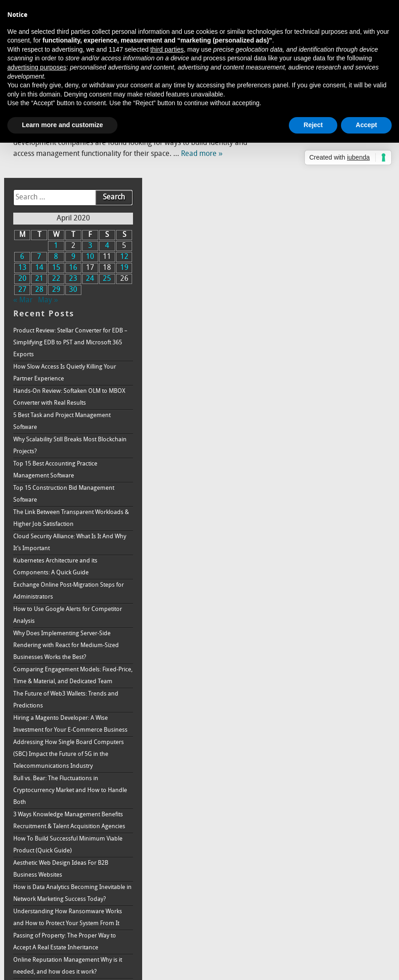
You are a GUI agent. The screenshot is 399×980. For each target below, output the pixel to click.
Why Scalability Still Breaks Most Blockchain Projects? (321, 335)
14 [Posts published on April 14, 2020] (303, 157)
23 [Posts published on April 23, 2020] (332, 168)
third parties (167, 49)
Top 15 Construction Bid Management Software (330, 383)
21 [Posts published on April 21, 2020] (303, 168)
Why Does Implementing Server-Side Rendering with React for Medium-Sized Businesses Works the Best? (332, 534)
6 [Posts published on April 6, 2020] (287, 146)
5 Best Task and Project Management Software (328, 310)
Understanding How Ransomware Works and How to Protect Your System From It (331, 860)
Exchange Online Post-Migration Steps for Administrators (330, 480)
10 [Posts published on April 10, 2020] (347, 146)
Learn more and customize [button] (62, 125)
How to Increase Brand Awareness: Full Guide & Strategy (331, 939)
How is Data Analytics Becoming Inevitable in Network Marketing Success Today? (322, 824)
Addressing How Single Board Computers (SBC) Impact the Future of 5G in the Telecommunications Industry (332, 667)
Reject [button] (313, 125)
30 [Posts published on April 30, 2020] (332, 179)
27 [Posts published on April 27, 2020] (287, 179)
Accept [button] (366, 125)
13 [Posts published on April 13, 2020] (287, 157)
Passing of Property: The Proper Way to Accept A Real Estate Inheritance (331, 890)
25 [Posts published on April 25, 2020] (362, 168)
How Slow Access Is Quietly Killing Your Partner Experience (331, 262)
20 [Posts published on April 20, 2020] (287, 168)
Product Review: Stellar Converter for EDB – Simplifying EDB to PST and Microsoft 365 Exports (328, 232)
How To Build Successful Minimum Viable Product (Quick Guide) (325, 769)
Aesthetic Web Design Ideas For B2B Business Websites (327, 794)
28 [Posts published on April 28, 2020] (303, 179)
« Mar (289, 189)
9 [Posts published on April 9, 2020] (332, 146)
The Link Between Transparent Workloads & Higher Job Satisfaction (327, 407)
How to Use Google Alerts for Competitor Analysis (318, 504)
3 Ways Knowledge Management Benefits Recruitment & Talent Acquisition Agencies (323, 739)
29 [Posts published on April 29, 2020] (317, 179)
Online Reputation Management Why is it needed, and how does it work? (331, 914)
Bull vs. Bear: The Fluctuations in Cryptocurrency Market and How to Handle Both (326, 703)
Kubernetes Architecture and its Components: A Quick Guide (321, 456)
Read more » (202, 154)
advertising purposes (37, 67)
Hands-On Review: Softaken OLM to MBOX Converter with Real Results (326, 286)
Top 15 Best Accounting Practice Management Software (321, 359)
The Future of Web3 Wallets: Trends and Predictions (332, 601)
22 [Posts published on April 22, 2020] (317, 168)
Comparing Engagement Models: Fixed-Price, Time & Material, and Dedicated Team (332, 570)
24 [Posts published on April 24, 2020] (347, 168)
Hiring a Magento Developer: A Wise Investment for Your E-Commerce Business (327, 631)
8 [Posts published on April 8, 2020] (317, 146)
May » (314, 189)
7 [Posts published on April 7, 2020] (302, 146)
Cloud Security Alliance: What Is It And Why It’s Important (329, 431)
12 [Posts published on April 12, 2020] (378, 146)
